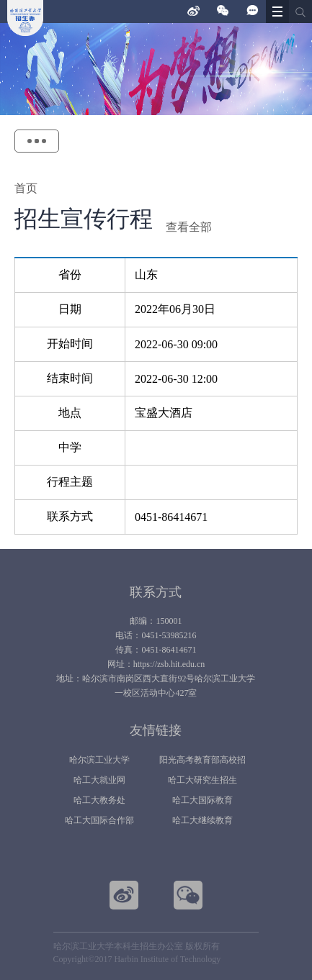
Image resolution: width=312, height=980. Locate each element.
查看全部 (189, 227)
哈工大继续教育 (202, 820)
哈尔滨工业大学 (99, 760)
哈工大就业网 (99, 780)
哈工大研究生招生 (202, 780)
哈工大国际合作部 (99, 820)
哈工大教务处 (99, 800)
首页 (26, 188)
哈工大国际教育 (202, 800)
